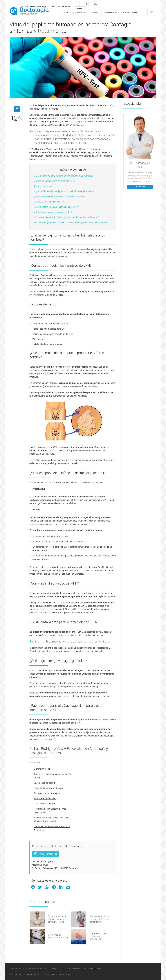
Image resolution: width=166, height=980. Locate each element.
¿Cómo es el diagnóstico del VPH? (51, 202)
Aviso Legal (53, 969)
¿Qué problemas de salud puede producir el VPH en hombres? (64, 191)
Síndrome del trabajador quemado (59, 936)
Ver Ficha (140, 187)
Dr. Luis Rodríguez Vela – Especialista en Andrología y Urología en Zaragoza (71, 222)
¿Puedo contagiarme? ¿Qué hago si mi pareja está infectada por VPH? (68, 217)
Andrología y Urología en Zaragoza (83, 149)
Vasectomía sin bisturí (44, 783)
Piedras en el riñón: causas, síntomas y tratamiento (99, 919)
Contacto (80, 9)
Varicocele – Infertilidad (45, 798)
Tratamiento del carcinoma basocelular (98, 936)
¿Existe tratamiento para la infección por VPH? (56, 207)
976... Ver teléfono (46, 854)
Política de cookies (92, 969)
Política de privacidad (71, 969)
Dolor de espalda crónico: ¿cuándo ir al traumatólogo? (58, 919)
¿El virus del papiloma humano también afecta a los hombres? (64, 176)
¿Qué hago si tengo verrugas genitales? (53, 212)
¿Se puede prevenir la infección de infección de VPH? (60, 197)
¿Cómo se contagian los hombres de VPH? (55, 181)
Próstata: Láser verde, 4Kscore (49, 788)
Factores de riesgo (43, 186)
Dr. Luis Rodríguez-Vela (140, 165)
